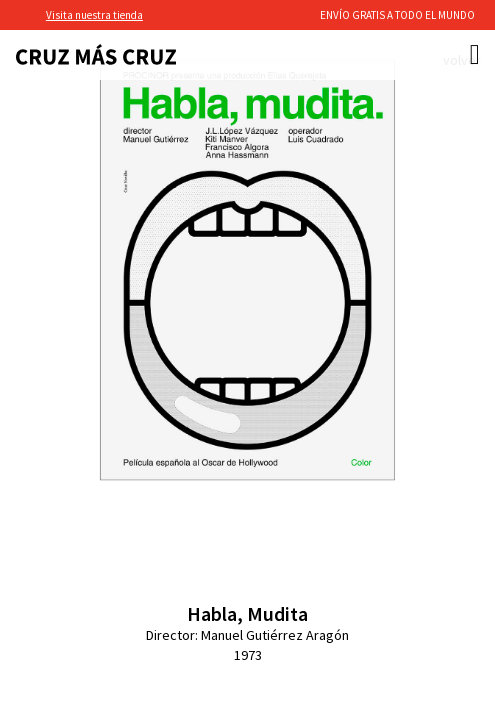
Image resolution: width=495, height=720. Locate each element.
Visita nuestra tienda (94, 15)
